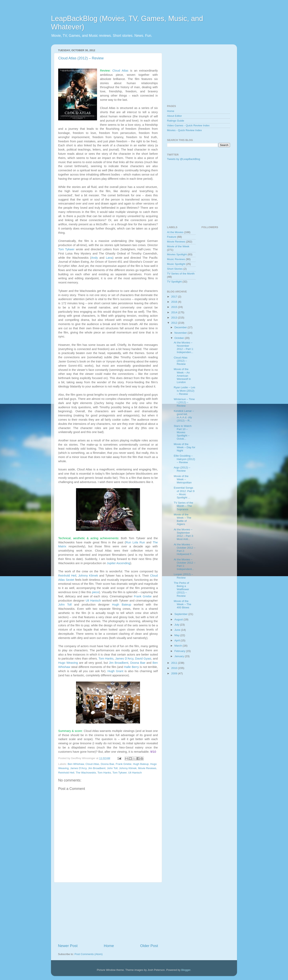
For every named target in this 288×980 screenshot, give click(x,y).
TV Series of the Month (181, 274)
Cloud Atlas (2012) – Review (81, 58)
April (177, 640)
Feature (172, 237)
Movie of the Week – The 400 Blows (182, 604)
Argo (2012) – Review (182, 469)
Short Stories (175, 269)
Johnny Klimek (88, 576)
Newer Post (68, 946)
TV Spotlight (174, 282)
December (181, 327)
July (177, 625)
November (181, 333)
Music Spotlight (176, 264)
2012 (175, 323)
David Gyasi (143, 659)
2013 (175, 318)
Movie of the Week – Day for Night (185, 447)
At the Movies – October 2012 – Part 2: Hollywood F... (185, 549)
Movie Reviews (147, 768)
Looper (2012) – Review (183, 576)
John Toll (65, 605)
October (180, 338)
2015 (175, 307)
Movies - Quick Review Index (184, 130)
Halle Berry (131, 667)
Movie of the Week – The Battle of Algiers (182, 519)
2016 (175, 302)
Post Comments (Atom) (89, 954)
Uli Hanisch (93, 601)
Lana (109, 258)
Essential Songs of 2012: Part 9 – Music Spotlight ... (184, 493)
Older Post (149, 946)
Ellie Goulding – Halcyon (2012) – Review (184, 459)
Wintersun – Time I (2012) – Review (184, 402)
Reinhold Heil (67, 576)
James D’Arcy (124, 659)
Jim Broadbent (119, 663)
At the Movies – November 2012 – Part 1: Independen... (184, 347)
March (178, 646)
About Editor (174, 116)
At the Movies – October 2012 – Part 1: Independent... (185, 564)
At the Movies (175, 232)
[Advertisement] (108, 913)
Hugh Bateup (121, 605)
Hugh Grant (115, 671)
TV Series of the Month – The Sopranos (183, 506)
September (181, 614)
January (180, 656)
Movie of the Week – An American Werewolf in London (182, 376)
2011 (175, 663)
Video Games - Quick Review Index (188, 125)
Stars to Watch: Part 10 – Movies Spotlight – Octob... (183, 432)
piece (96, 592)
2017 (175, 297)
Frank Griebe (143, 596)
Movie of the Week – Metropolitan (183, 479)
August (179, 619)
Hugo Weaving (68, 663)
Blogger (186, 970)
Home (109, 946)
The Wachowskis (86, 773)
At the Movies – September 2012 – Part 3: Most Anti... (184, 534)
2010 (175, 668)
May (177, 635)
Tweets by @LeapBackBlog (183, 159)
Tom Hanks (106, 659)
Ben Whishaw (76, 764)
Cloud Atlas (120, 71)
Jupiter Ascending (118, 563)
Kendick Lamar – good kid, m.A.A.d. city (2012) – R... (184, 416)
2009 (175, 673)
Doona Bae (138, 663)
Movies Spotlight (177, 254)
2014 (175, 312)
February (180, 651)
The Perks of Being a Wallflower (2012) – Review (181, 589)
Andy (94, 258)
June (178, 630)
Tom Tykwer (66, 249)
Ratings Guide (176, 121)
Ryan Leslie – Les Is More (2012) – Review (184, 391)
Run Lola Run (135, 542)
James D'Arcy (78, 768)
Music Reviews (176, 259)
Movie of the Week (178, 246)
